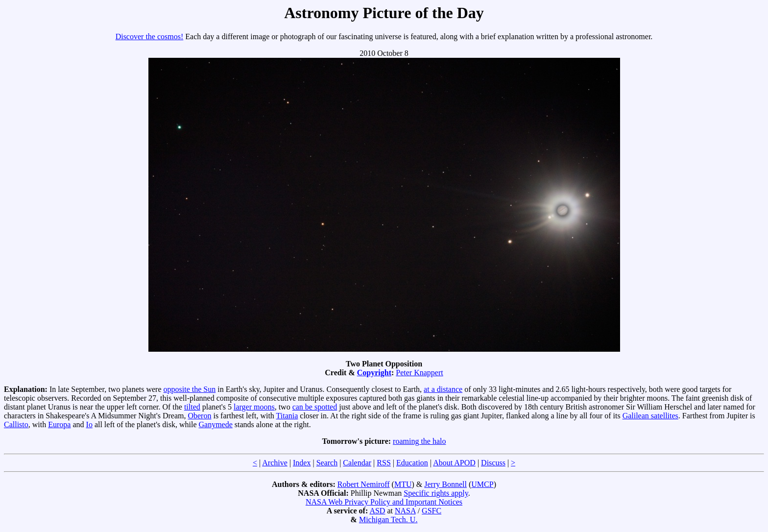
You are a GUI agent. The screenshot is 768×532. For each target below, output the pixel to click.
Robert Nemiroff (364, 484)
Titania (287, 416)
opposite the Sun (190, 389)
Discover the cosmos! (150, 36)
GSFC (432, 511)
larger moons (254, 407)
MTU (403, 484)
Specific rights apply (436, 493)
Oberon (199, 416)
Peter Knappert (419, 373)
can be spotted (315, 407)
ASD (377, 511)
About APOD (454, 463)
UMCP (482, 484)
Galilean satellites (650, 416)
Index (302, 463)
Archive (275, 463)
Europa (59, 424)
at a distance (443, 389)
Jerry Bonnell (445, 484)
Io (89, 424)
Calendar (357, 463)
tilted (192, 407)
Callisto (16, 424)
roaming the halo (419, 441)
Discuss (493, 463)
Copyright (374, 373)
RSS (384, 463)
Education (412, 463)
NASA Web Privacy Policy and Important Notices (384, 502)
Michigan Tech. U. (388, 520)
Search (327, 463)
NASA (405, 511)
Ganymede (215, 424)
